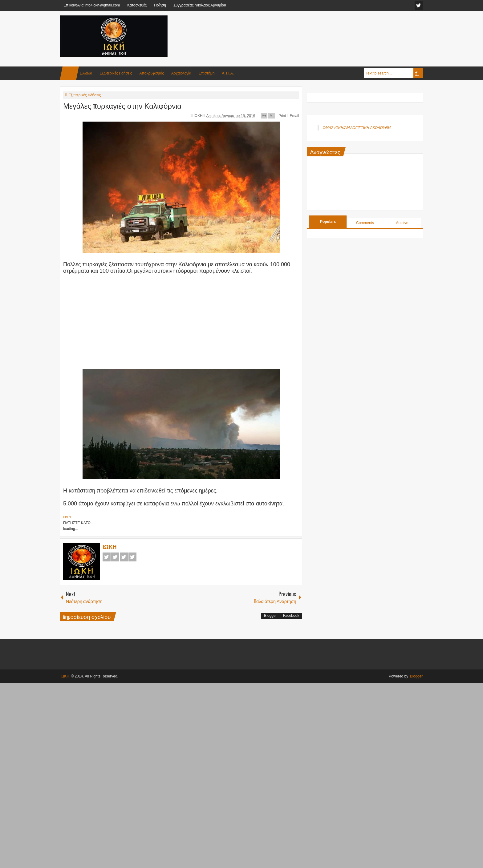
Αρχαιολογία (181, 73)
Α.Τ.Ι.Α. (228, 73)
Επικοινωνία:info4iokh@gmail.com (92, 5)
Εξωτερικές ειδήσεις (116, 73)
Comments (365, 223)
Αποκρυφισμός (152, 73)
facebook (419, 5)
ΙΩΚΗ (199, 116)
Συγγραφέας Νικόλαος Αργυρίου (200, 5)
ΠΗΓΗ (67, 517)
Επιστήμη (207, 73)
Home (69, 73)
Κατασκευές (137, 5)
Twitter (115, 557)
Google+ (124, 557)
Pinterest (132, 557)
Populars (328, 222)
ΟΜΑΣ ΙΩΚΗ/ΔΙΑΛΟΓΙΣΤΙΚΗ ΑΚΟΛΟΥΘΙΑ (357, 128)
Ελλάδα (86, 73)
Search (418, 73)
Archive (402, 223)
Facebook (107, 557)
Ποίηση (160, 5)
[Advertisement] (311, 30)
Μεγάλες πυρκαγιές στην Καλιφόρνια (122, 105)
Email (293, 116)
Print (281, 116)
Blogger (270, 616)
